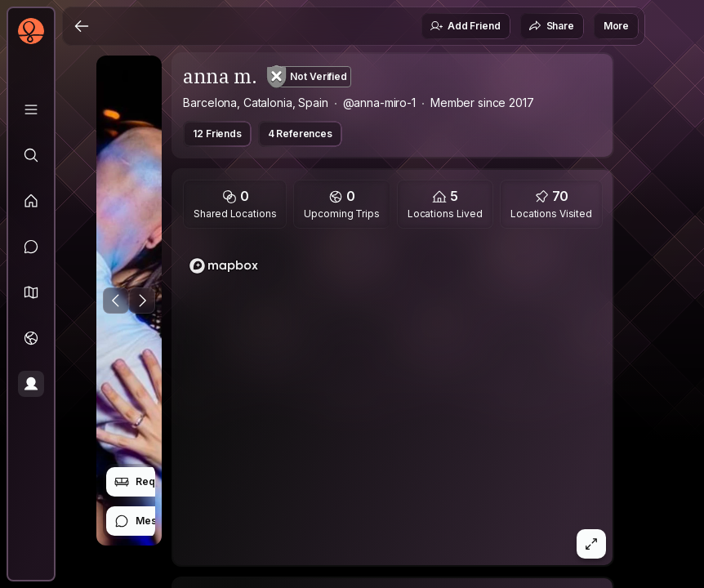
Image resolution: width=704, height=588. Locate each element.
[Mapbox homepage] (224, 266)
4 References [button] (300, 134)
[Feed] (31, 201)
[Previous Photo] (116, 301)
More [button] (616, 26)
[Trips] (31, 338)
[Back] (82, 26)
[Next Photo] (142, 301)
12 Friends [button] (217, 134)
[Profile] (31, 384)
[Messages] (31, 247)
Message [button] (147, 521)
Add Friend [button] (465, 26)
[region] (393, 402)
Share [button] (551, 26)
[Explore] (31, 155)
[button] (31, 292)
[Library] (31, 109)
